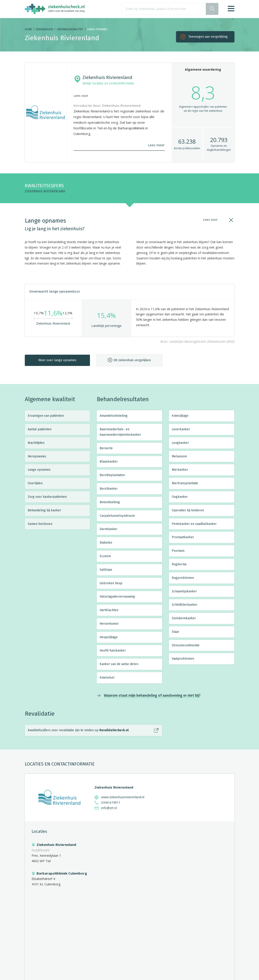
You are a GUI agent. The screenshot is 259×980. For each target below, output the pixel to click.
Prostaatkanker (183, 537)
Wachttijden (36, 443)
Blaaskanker (109, 462)
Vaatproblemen (183, 659)
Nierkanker (180, 470)
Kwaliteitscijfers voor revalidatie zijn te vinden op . (78, 730)
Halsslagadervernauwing (117, 597)
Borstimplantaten (112, 475)
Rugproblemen (183, 578)
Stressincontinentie (186, 645)
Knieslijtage (180, 416)
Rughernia (179, 564)
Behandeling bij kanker (44, 510)
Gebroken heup (111, 583)
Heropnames (37, 456)
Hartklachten (109, 610)
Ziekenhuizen (44, 29)
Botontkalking (110, 502)
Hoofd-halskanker (113, 651)
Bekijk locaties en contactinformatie (108, 83)
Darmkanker (109, 529)
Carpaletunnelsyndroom (117, 516)
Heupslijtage (109, 637)
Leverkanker (181, 429)
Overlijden (35, 483)
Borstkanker (109, 489)
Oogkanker (180, 497)
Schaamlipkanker (184, 591)
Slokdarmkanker (184, 618)
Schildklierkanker (185, 605)
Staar (175, 632)
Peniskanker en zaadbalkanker (194, 524)
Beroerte (106, 448)
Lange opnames (39, 470)
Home (28, 29)
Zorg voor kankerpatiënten (47, 497)
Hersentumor (109, 624)
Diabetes (106, 543)
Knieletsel (107, 678)
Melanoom (179, 456)
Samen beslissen (40, 524)
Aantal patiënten (40, 429)
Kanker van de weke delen (119, 664)
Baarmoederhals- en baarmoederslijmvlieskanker (120, 432)
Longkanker (180, 443)
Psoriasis (178, 551)
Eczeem (105, 556)
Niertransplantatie (185, 483)
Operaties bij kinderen (188, 510)
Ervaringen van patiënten (46, 416)
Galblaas (106, 570)
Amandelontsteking (114, 416)
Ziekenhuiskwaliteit (70, 29)
